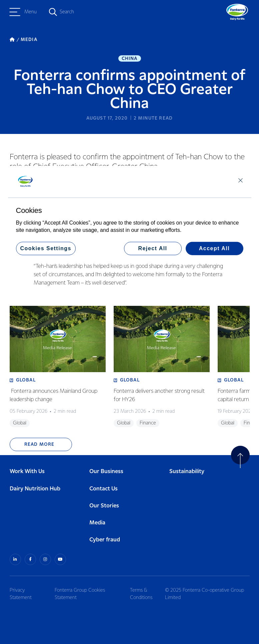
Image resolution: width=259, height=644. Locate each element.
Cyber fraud (105, 540)
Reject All (152, 248)
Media (97, 523)
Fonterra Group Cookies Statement (80, 594)
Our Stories (104, 506)
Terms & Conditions (141, 594)
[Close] (240, 180)
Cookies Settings (46, 248)
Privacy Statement (21, 594)
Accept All (214, 248)
